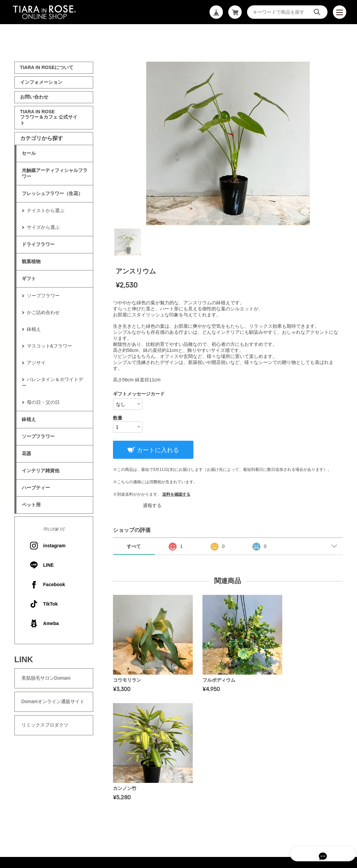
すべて (134, 546)
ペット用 (31, 505)
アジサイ (36, 363)
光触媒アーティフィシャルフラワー (55, 173)
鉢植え (34, 329)
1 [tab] (128, 242)
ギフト (29, 278)
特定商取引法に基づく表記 (204, 800)
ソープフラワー (43, 296)
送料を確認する (176, 494)
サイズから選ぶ (43, 227)
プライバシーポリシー (149, 800)
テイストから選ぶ (46, 210)
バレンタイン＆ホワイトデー (52, 382)
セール (29, 153)
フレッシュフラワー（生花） (52, 193)
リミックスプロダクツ (45, 725)
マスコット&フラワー (49, 346)
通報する (152, 505)
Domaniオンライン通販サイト (53, 701)
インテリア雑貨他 (41, 471)
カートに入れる (157, 450)
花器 (26, 453)
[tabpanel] (228, 143)
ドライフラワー (38, 244)
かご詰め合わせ (43, 312)
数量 (118, 418)
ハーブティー (36, 488)
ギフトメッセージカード (139, 394)
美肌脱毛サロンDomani (46, 678)
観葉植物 (31, 261)
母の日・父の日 (43, 402)
